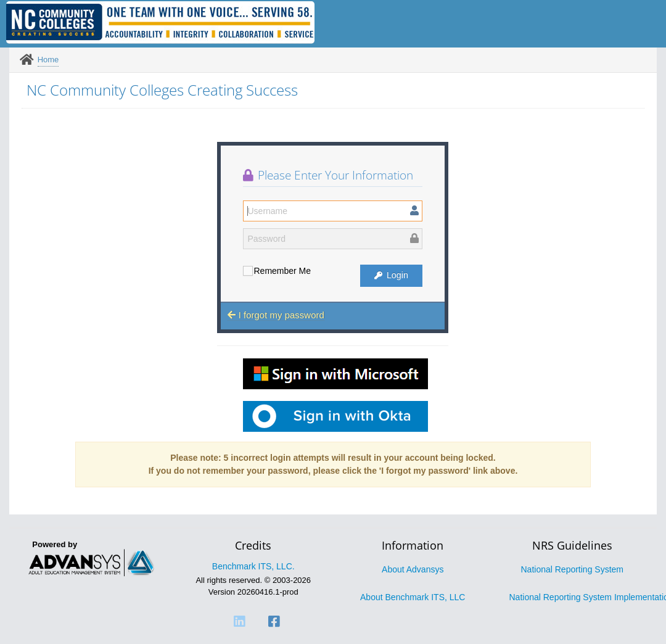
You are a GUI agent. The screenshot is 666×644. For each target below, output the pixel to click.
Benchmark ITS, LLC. (253, 566)
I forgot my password (276, 315)
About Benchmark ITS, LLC (413, 597)
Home (48, 60)
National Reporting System (572, 569)
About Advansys (413, 569)
